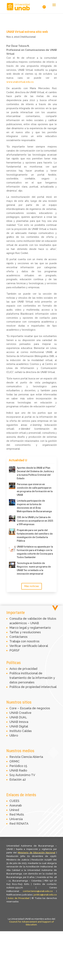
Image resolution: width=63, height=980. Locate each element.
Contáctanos (18, 637)
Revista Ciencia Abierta (26, 757)
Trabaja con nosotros (24, 641)
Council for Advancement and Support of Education (32, 923)
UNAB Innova (19, 722)
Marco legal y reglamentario (30, 628)
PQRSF (15, 650)
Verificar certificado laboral (29, 646)
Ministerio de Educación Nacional (37, 853)
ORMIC (15, 761)
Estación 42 (18, 779)
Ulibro (14, 735)
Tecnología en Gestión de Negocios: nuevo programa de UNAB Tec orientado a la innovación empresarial (34, 568)
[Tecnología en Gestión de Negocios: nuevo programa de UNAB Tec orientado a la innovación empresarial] (12, 565)
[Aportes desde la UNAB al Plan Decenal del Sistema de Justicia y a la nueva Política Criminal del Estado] (12, 469)
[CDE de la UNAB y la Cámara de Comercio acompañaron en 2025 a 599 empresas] (12, 519)
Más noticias (32, 586)
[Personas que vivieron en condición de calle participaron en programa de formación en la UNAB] (12, 486)
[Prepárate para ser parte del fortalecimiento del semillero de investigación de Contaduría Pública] (12, 532)
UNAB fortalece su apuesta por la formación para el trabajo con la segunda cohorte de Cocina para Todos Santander (35, 552)
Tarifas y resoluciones (25, 632)
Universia (16, 819)
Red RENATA (19, 824)
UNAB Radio (18, 770)
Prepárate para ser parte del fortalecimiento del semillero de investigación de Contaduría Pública (35, 535)
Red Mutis (17, 814)
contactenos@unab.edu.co (38, 891)
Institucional (28, 37)
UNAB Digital (19, 726)
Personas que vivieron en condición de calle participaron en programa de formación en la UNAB (35, 490)
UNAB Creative (20, 713)
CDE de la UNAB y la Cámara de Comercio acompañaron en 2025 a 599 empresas (35, 521)
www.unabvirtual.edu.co (20, 82)
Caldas (27, 731)
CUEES (14, 801)
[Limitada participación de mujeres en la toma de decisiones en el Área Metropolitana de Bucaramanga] (12, 502)
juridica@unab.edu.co (45, 895)
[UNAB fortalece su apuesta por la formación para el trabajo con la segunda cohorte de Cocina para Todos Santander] (12, 548)
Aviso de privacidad (23, 669)
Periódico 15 (18, 766)
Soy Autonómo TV (22, 775)
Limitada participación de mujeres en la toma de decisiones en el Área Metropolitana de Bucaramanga (34, 506)
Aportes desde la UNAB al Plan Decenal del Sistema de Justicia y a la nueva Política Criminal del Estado (35, 473)
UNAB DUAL (18, 717)
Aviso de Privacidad (19, 898)
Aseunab (16, 805)
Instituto (16, 731)
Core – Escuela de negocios (30, 708)
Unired (14, 810)
